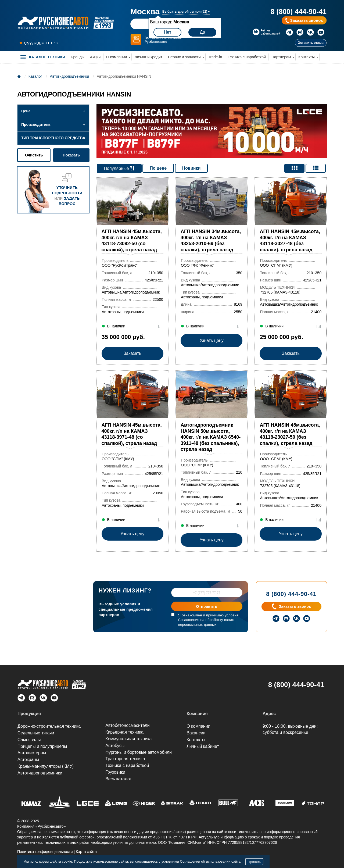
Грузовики (115, 772)
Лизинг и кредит (148, 57)
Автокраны (28, 760)
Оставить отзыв (311, 43)
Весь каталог (118, 779)
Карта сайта (86, 852)
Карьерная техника (124, 732)
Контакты (306, 57)
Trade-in (215, 57)
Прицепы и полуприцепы (42, 746)
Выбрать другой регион (186, 12)
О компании (117, 57)
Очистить (34, 155)
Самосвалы (29, 740)
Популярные (119, 168)
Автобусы (115, 746)
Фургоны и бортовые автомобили (139, 752)
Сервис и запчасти (184, 57)
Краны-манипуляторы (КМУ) (46, 767)
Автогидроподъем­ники (40, 773)
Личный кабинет (203, 746)
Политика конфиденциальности (45, 852)
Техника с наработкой (247, 57)
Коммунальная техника (128, 739)
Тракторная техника (125, 759)
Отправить (207, 607)
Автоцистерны (32, 753)
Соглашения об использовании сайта (210, 861)
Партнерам (281, 57)
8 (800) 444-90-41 (299, 12)
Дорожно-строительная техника (49, 726)
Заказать (132, 353)
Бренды (78, 57)
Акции (95, 57)
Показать (71, 155)
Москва (145, 12)
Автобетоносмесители (128, 726)
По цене (158, 168)
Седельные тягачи (36, 733)
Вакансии (196, 733)
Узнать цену (212, 353)
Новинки (191, 168)
